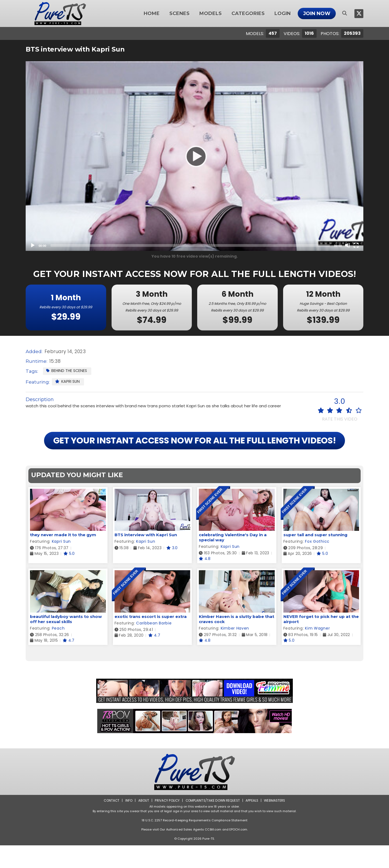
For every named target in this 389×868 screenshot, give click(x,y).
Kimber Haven (235, 651)
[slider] (190, 245)
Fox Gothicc (317, 564)
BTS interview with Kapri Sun (146, 558)
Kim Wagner (317, 651)
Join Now (317, 13)
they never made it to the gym (63, 558)
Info (127, 823)
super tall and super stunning (315, 558)
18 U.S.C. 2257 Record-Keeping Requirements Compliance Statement (194, 843)
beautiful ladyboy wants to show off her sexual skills (66, 642)
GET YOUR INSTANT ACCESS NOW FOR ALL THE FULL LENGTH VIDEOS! (194, 452)
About (142, 823)
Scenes (180, 13)
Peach (58, 651)
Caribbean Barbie (154, 646)
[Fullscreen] (356, 245)
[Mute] (347, 245)
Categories (248, 13)
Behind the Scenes (67, 371)
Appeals (253, 823)
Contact (110, 823)
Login (283, 13)
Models (211, 13)
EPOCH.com (238, 852)
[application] (194, 156)
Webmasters (276, 823)
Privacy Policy (166, 823)
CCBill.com (213, 852)
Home (152, 13)
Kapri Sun (68, 382)
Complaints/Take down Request (213, 823)
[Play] (194, 156)
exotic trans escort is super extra (151, 639)
